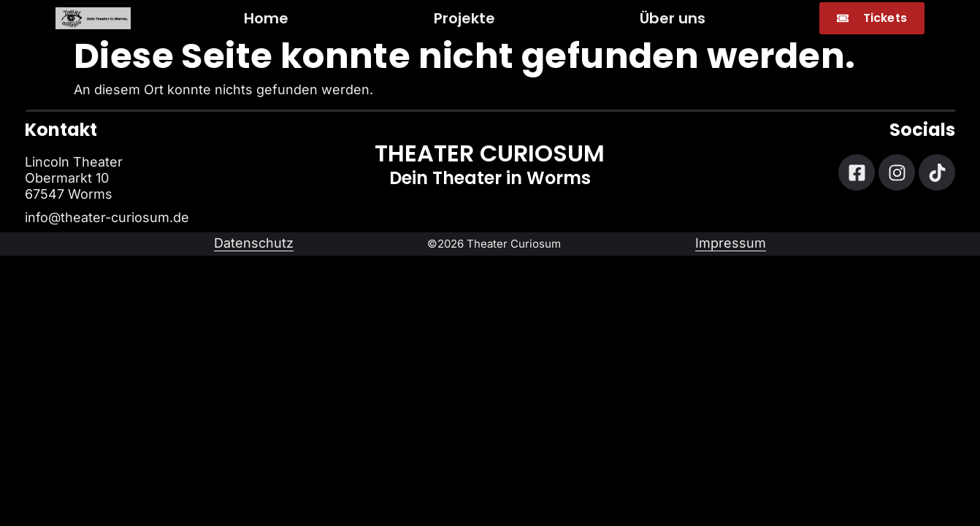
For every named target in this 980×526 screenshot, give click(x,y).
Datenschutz (254, 243)
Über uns (673, 18)
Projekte (464, 18)
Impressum (731, 243)
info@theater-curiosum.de (107, 217)
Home (266, 18)
